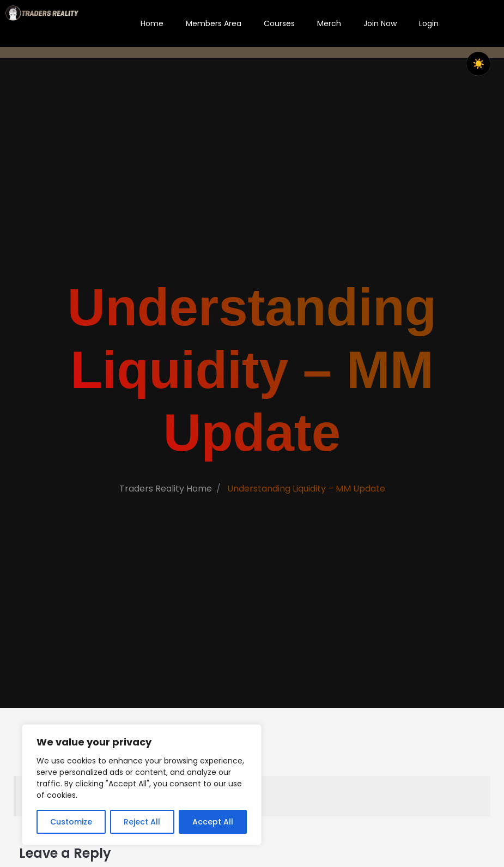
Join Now (380, 23)
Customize (71, 822)
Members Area (214, 23)
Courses (279, 23)
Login (429, 23)
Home (152, 23)
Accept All (213, 822)
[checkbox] (478, 64)
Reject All (142, 822)
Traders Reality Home (164, 493)
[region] (142, 785)
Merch (329, 23)
